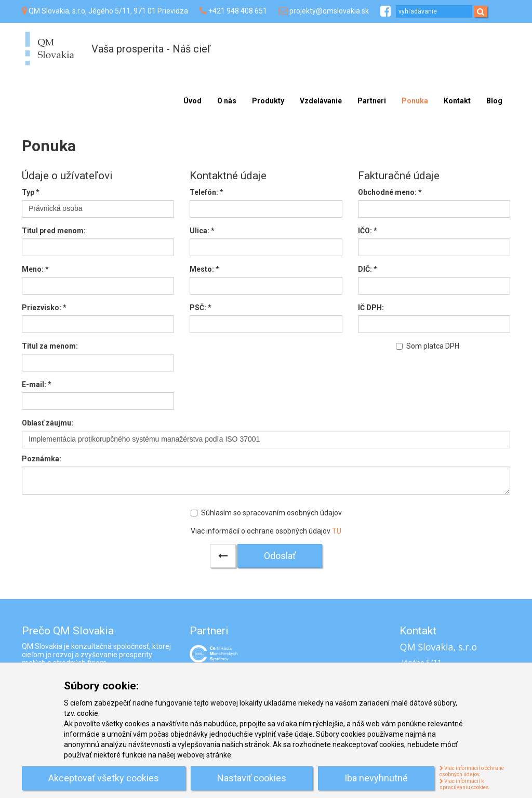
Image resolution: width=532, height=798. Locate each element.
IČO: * (368, 231)
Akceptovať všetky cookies (104, 778)
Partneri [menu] (372, 101)
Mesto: (204, 269)
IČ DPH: (371, 308)
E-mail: (37, 384)
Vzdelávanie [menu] (321, 101)
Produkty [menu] (268, 101)
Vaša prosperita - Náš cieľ (151, 49)
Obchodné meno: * (390, 192)
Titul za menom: (50, 346)
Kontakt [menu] (457, 101)
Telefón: (207, 192)
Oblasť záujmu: (48, 423)
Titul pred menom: (54, 231)
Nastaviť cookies (252, 778)
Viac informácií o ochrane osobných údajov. (472, 772)
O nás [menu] (227, 101)
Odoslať (280, 556)
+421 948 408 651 (238, 11)
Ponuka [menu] (415, 101)
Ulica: (202, 231)
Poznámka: (42, 459)
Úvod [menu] (192, 101)
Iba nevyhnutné (376, 778)
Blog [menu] (494, 101)
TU (337, 531)
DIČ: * (368, 269)
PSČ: (201, 308)
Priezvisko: (44, 308)
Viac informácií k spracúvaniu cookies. (465, 784)
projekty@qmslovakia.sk (329, 11)
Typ (31, 192)
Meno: (35, 269)
